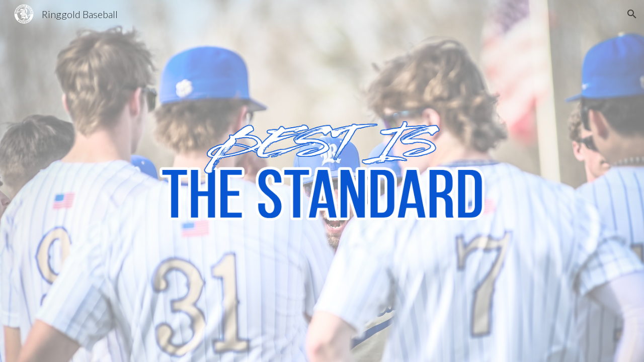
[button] (632, 14)
